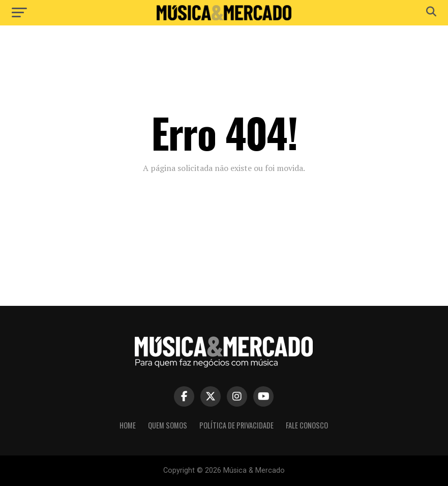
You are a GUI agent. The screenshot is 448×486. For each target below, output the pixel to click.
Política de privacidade (236, 425)
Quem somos (168, 425)
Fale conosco (307, 425)
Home (128, 425)
